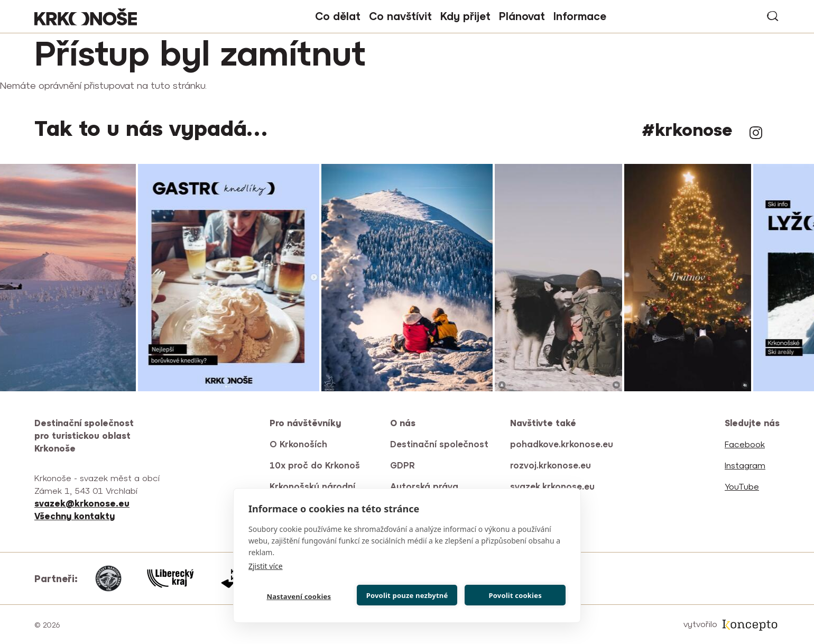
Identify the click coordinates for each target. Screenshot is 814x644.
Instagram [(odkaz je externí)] (756, 133)
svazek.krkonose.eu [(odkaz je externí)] (553, 486)
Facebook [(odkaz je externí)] (746, 444)
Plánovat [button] (522, 16)
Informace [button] (580, 16)
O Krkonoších (298, 444)
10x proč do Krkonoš (315, 465)
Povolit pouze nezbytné (407, 595)
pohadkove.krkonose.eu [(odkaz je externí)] (562, 444)
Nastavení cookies (299, 596)
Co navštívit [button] (400, 16)
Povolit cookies (515, 595)
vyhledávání (773, 16)
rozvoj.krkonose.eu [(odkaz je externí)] (551, 465)
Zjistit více (266, 566)
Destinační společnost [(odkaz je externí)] (440, 444)
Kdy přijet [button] (465, 16)
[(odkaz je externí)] (75, 516)
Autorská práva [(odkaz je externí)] (425, 486)
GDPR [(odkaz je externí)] (403, 465)
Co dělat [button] (338, 16)
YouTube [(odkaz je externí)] (743, 486)
